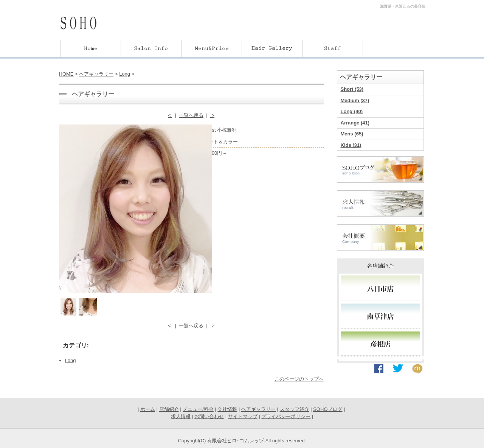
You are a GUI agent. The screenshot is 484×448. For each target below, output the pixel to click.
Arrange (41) (355, 123)
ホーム (148, 409)
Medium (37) (355, 100)
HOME (66, 74)
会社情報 (227, 409)
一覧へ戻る (191, 115)
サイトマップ (243, 416)
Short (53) (352, 89)
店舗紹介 (169, 409)
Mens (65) (352, 134)
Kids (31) (351, 145)
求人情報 (181, 416)
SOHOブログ (328, 409)
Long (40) (352, 111)
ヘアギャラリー (96, 74)
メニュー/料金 (198, 409)
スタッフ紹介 (295, 409)
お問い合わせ (209, 416)
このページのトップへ (299, 379)
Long (125, 74)
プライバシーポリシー (286, 416)
